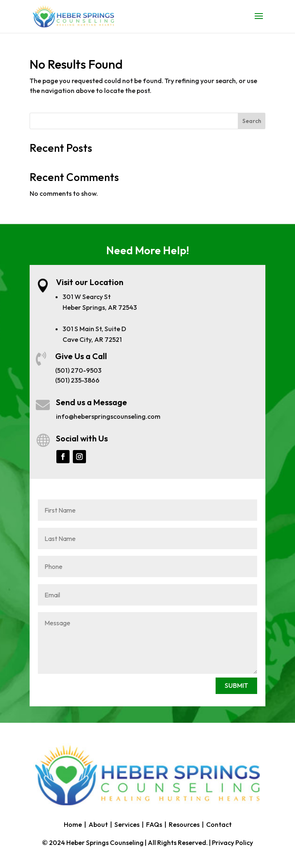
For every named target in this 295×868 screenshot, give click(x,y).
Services (127, 824)
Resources (184, 824)
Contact (219, 824)
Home (73, 824)
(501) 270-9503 (78, 370)
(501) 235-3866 (77, 380)
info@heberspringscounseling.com (108, 416)
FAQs (154, 824)
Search (252, 121)
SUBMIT (236, 685)
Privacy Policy (232, 842)
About (98, 824)
